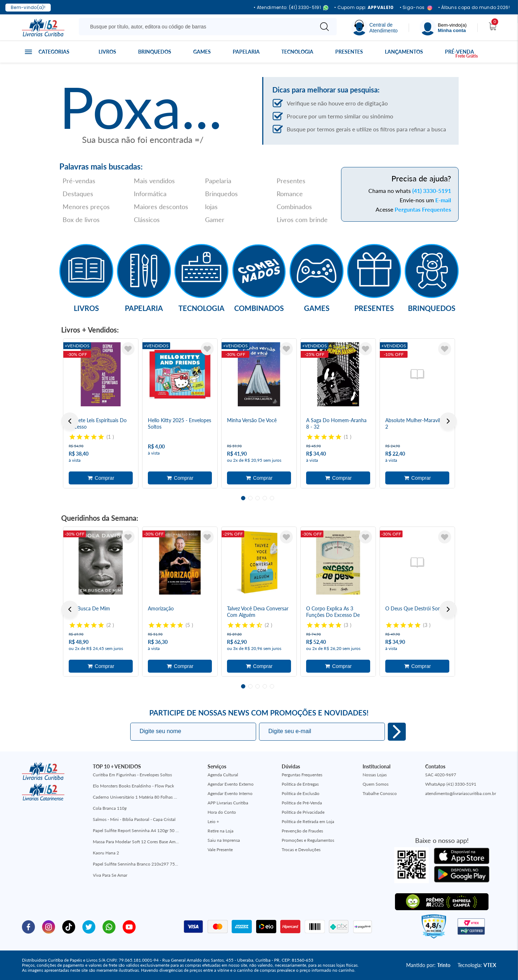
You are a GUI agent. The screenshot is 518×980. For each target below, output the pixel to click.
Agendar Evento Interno (230, 793)
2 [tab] (250, 498)
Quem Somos (376, 784)
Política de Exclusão (301, 793)
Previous (70, 421)
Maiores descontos (161, 207)
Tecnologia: (477, 965)
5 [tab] (272, 498)
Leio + (213, 821)
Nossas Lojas (375, 775)
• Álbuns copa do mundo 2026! (474, 8)
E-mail (443, 200)
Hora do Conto (222, 812)
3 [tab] (258, 498)
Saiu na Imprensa (224, 840)
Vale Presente (220, 850)
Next (448, 421)
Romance (290, 194)
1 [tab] (243, 498)
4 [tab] (265, 498)
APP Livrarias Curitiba (228, 803)
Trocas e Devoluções (301, 850)
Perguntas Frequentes (423, 209)
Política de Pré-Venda (302, 803)
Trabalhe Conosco (380, 793)
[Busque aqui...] (198, 27)
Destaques (78, 194)
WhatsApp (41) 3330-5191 (451, 784)
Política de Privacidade (303, 812)
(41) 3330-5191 (432, 191)
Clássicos (147, 220)
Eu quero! (397, 732)
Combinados (294, 207)
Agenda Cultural (223, 775)
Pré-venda (460, 52)
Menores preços (86, 207)
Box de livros (81, 220)
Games (202, 52)
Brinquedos (155, 52)
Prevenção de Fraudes (302, 831)
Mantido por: (428, 965)
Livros (107, 52)
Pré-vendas (79, 181)
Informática (150, 194)
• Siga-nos (416, 8)
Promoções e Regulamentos (308, 840)
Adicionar (101, 478)
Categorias (54, 52)
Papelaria (246, 52)
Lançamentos (404, 52)
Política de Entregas (300, 784)
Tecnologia (297, 52)
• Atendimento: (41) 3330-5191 (291, 8)
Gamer (215, 220)
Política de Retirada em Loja (308, 821)
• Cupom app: (364, 8)
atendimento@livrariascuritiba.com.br (461, 793)
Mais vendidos (154, 181)
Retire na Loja (221, 831)
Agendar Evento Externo (231, 784)
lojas (211, 207)
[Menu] (443, 28)
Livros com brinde (302, 220)
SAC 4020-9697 (441, 775)
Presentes (349, 52)
